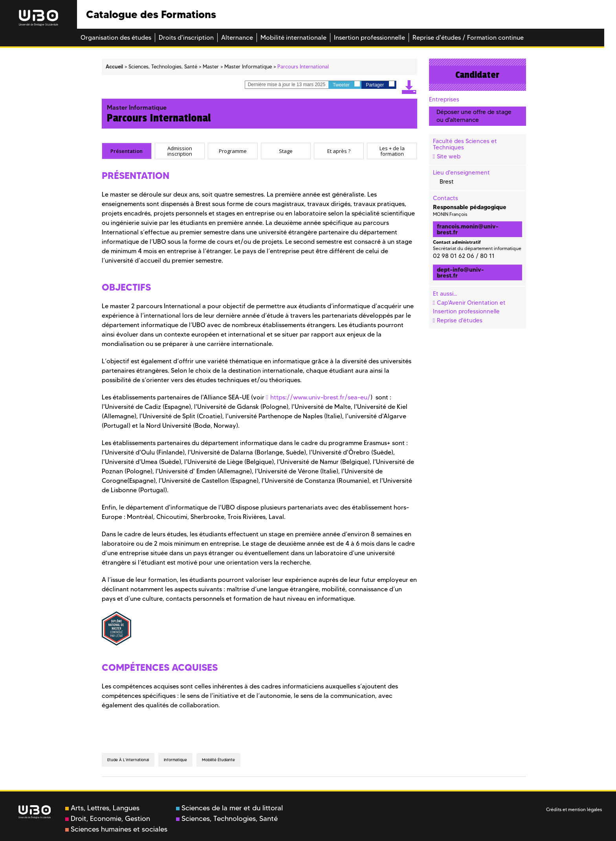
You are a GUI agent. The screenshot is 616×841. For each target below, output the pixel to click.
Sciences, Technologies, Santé (227, 819)
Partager (380, 84)
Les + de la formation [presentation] (392, 151)
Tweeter (346, 84)
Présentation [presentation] (126, 151)
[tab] (127, 151)
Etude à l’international (128, 760)
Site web (449, 156)
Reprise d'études (460, 320)
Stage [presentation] (286, 151)
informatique (175, 760)
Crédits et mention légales (574, 809)
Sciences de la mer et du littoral (229, 808)
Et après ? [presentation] (339, 151)
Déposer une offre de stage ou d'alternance (474, 116)
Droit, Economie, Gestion (108, 819)
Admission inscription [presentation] (180, 151)
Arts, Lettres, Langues (102, 808)
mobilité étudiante (218, 760)
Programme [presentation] (233, 151)
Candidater (477, 75)
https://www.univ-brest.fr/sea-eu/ (320, 397)
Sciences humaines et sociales (116, 829)
